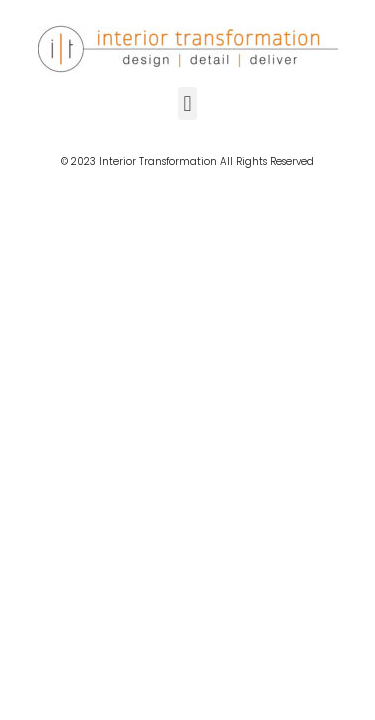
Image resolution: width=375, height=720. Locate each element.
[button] (187, 103)
